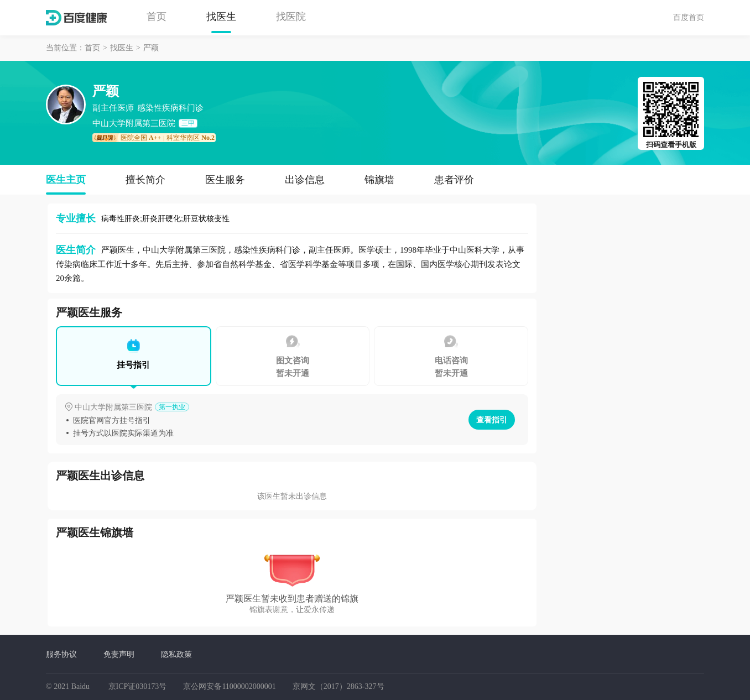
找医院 (291, 17)
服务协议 (61, 654)
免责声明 (119, 654)
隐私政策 (176, 654)
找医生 (221, 17)
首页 (157, 17)
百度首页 (689, 17)
